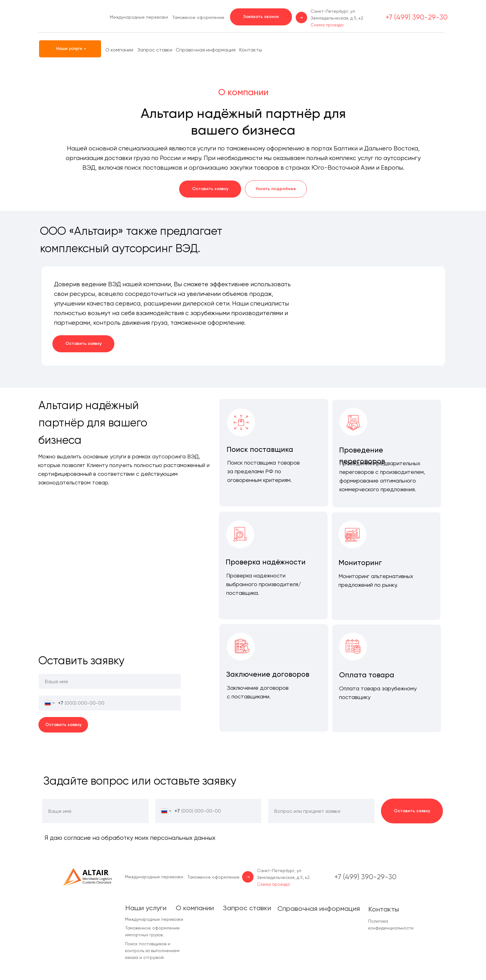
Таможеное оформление (198, 17)
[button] (261, 17)
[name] (110, 681)
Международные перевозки (139, 17)
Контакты (251, 50)
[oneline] (321, 811)
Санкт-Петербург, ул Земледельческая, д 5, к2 (337, 18)
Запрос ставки (155, 50)
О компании (119, 50)
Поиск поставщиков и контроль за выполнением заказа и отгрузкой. (152, 951)
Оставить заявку (63, 725)
